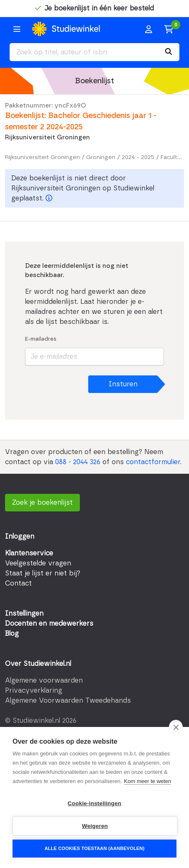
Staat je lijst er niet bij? (43, 573)
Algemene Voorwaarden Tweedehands (68, 701)
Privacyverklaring (34, 691)
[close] (176, 727)
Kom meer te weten (148, 781)
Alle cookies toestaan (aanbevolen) (94, 848)
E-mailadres (41, 339)
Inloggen (20, 537)
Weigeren (95, 826)
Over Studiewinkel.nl (38, 664)
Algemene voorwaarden (44, 681)
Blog (12, 634)
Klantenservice (29, 553)
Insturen (123, 384)
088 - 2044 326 (78, 462)
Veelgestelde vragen (38, 563)
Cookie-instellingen (94, 803)
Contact (18, 583)
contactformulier (153, 462)
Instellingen (24, 614)
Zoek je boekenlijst (42, 503)
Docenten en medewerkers (49, 624)
